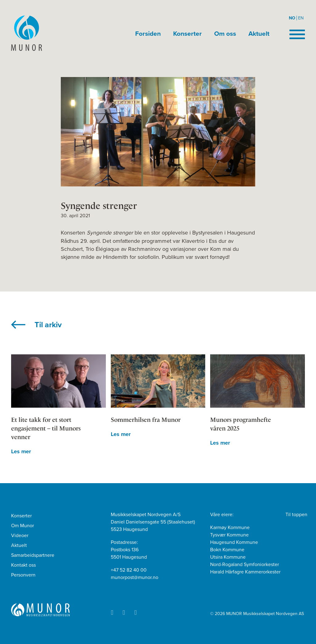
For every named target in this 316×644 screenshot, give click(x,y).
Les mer (21, 451)
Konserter (187, 34)
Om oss (225, 34)
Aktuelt (259, 34)
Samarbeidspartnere (33, 555)
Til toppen (296, 515)
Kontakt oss (23, 565)
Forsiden (148, 34)
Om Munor (23, 526)
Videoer (20, 536)
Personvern (23, 575)
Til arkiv (48, 325)
